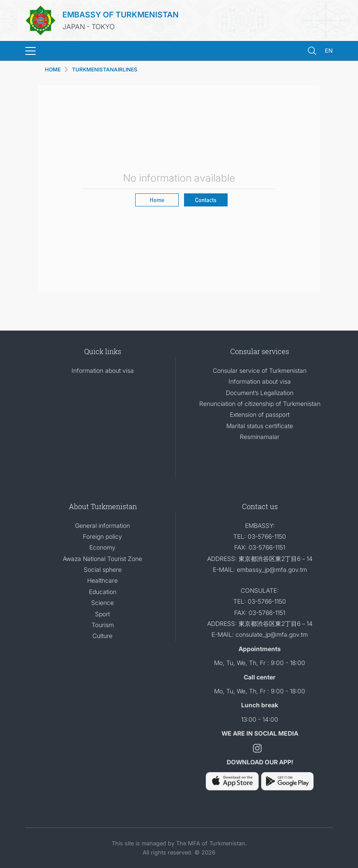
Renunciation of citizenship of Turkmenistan (260, 404)
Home (157, 200)
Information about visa (103, 370)
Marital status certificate (260, 426)
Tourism (103, 625)
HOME (53, 69)
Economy (102, 547)
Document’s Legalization (260, 393)
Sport (102, 614)
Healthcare (102, 580)
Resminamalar (260, 437)
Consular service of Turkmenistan (260, 370)
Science (102, 603)
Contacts (206, 200)
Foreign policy (102, 536)
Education (103, 592)
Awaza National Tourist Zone (102, 559)
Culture (102, 636)
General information (102, 525)
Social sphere (103, 569)
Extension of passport (260, 414)
